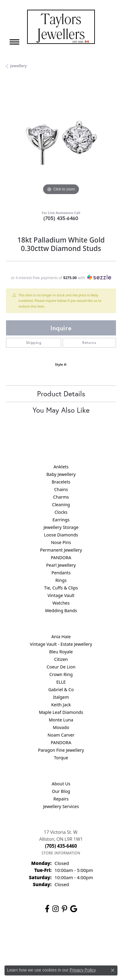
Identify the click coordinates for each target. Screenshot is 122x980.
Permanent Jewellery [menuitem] (61, 550)
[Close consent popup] (113, 970)
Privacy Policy (55, 937)
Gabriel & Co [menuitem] (61, 690)
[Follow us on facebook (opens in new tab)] (47, 909)
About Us (61, 784)
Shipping (34, 343)
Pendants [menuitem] (61, 573)
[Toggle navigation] (14, 42)
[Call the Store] (61, 846)
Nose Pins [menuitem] (61, 542)
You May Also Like (61, 410)
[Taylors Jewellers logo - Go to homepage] (61, 27)
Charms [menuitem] (61, 497)
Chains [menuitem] (61, 489)
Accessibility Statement (61, 948)
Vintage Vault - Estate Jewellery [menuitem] (61, 644)
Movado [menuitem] (61, 727)
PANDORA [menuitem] (61, 558)
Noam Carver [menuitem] (61, 735)
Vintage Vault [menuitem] (61, 595)
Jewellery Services (61, 806)
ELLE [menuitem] (61, 682)
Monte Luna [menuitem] (61, 720)
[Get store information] (61, 853)
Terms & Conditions (91, 937)
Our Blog (61, 791)
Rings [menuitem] (61, 580)
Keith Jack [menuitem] (61, 705)
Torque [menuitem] (61, 758)
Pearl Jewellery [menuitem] (61, 565)
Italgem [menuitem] (61, 697)
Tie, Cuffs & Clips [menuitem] (61, 588)
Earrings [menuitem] (61, 520)
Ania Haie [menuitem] (61, 637)
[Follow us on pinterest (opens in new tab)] (64, 909)
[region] (61, 141)
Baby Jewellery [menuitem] (61, 474)
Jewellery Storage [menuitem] (61, 527)
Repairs (61, 799)
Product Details (61, 394)
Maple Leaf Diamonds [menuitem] (61, 712)
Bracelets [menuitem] (61, 482)
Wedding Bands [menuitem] (61, 610)
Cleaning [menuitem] (61, 505)
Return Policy (25, 937)
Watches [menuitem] (61, 603)
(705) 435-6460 (61, 218)
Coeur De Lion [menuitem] (61, 667)
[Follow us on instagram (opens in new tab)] (56, 909)
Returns (89, 343)
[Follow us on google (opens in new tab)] (74, 909)
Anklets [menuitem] (61, 467)
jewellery (19, 66)
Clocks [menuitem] (61, 512)
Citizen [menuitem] (61, 659)
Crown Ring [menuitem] (61, 674)
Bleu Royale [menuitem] (61, 652)
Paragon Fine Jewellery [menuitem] (61, 750)
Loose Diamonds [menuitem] (61, 535)
